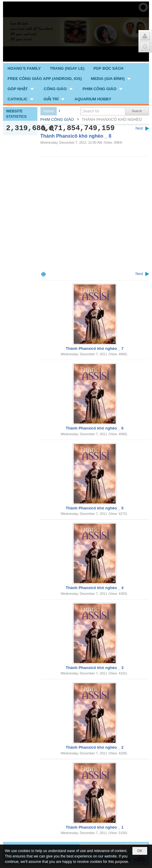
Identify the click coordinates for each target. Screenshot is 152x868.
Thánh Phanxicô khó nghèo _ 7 (95, 348)
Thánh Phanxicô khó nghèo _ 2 (95, 747)
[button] (111, 78)
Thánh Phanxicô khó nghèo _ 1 (95, 827)
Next (139, 128)
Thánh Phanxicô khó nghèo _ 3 (95, 668)
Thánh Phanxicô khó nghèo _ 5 (95, 508)
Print (43, 274)
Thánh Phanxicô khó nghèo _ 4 (95, 588)
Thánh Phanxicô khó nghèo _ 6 (95, 428)
